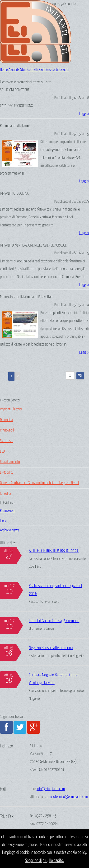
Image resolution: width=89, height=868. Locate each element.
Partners (45, 70)
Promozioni (8, 511)
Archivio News (10, 530)
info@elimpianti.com (51, 789)
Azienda (14, 70)
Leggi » (84, 114)
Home (4, 70)
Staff (23, 70)
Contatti (33, 70)
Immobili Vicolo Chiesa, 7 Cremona (54, 621)
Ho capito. (56, 861)
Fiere (3, 521)
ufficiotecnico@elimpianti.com (67, 797)
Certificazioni (60, 70)
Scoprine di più (36, 861)
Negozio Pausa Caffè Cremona (51, 648)
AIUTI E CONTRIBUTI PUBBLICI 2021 (54, 551)
